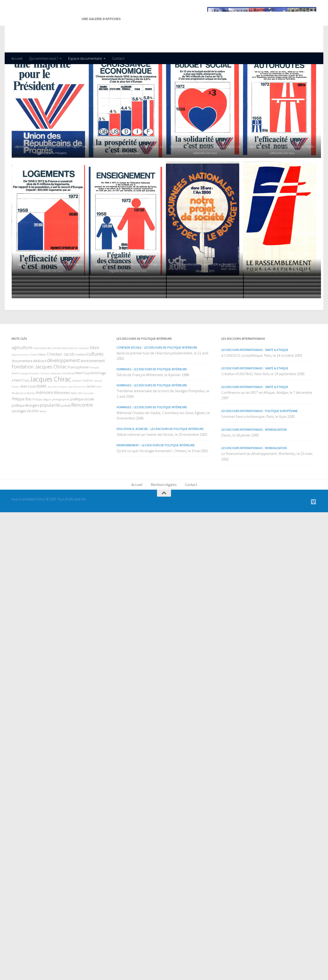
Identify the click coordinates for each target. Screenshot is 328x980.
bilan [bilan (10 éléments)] (95, 376)
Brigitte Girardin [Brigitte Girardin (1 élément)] (20, 383)
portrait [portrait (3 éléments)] (66, 434)
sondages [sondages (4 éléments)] (19, 439)
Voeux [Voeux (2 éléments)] (43, 440)
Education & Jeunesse (132, 457)
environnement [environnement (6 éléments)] (93, 389)
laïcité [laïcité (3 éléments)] (91, 415)
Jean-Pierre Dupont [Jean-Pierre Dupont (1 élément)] (57, 415)
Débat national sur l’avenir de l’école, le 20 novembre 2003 (162, 463)
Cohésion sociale (129, 376)
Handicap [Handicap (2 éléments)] (69, 402)
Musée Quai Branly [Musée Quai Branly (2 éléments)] (23, 421)
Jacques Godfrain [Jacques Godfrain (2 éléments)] (82, 409)
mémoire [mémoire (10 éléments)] (44, 421)
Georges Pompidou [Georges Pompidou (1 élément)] (30, 402)
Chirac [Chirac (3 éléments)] (42, 383)
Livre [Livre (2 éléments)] (98, 415)
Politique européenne (282, 439)
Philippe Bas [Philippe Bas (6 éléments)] (22, 427)
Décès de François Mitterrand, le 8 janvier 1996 (153, 403)
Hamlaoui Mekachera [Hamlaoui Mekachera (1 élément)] (51, 402)
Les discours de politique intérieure (171, 376)
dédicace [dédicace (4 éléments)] (40, 389)
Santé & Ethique (277, 378)
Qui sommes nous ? (44, 58)
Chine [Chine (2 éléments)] (33, 383)
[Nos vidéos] (314, 530)
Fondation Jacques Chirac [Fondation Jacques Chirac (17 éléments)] (39, 395)
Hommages (124, 398)
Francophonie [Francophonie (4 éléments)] (78, 396)
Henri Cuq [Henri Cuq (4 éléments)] (82, 401)
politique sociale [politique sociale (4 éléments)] (82, 428)
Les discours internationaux (242, 378)
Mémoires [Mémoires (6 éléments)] (62, 421)
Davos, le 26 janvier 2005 (240, 464)
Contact (118, 58)
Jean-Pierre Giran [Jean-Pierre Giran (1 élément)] (77, 415)
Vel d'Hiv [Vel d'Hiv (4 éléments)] (33, 439)
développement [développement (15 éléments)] (63, 389)
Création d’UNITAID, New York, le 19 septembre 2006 (263, 402)
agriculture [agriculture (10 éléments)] (22, 376)
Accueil (17, 58)
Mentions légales (164, 513)
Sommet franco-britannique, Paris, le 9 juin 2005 (258, 445)
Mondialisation (276, 458)
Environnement (128, 474)
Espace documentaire (85, 58)
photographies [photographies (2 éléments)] (61, 428)
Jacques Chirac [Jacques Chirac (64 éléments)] (50, 407)
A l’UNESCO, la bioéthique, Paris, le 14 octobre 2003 (262, 384)
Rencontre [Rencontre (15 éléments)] (82, 433)
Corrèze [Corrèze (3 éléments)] (80, 383)
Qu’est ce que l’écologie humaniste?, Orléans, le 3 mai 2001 (162, 479)
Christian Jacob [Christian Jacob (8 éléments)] (61, 383)
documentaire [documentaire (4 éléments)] (22, 389)
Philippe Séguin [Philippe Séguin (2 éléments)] (42, 428)
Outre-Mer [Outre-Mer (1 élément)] (89, 422)
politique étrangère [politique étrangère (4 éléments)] (25, 434)
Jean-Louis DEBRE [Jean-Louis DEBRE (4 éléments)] (33, 415)
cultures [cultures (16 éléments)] (95, 382)
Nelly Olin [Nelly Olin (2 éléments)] (77, 421)
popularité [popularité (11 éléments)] (50, 433)
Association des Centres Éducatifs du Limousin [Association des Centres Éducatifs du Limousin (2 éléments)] (61, 376)
